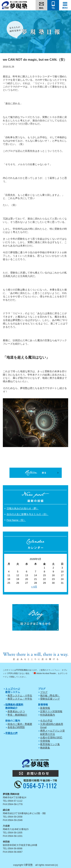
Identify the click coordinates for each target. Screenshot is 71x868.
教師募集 (45, 748)
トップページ (13, 689)
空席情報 (45, 741)
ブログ (44, 692)
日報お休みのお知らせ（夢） (23, 508)
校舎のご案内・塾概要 (20, 724)
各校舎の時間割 (16, 727)
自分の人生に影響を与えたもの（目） (28, 514)
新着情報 (45, 708)
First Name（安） (16, 520)
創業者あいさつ (16, 711)
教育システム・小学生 (20, 696)
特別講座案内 (48, 715)
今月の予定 (46, 721)
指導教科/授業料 (14, 705)
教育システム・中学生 (20, 699)
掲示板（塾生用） (50, 696)
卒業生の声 (11, 733)
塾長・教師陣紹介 (17, 715)
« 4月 (34, 587)
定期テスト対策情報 (51, 711)
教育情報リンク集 (50, 744)
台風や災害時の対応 (51, 737)
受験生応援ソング (50, 699)
